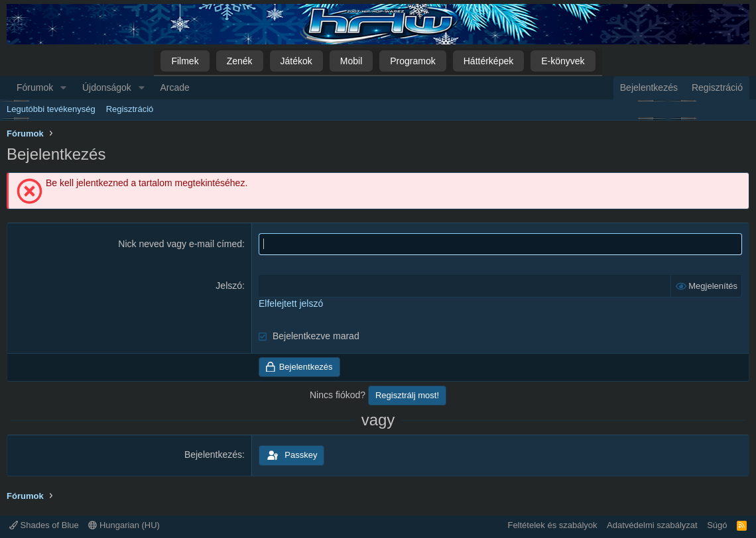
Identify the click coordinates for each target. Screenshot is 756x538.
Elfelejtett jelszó (291, 303)
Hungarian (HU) (124, 525)
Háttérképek (488, 61)
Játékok (296, 61)
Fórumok (35, 87)
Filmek (185, 61)
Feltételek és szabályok (552, 525)
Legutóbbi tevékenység (51, 109)
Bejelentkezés (213, 455)
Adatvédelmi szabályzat (652, 525)
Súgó (717, 525)
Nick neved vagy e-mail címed (180, 244)
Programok (412, 61)
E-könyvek (563, 61)
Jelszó (229, 286)
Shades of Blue (44, 525)
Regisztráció (130, 109)
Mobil (351, 61)
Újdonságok (107, 87)
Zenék (240, 61)
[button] (63, 88)
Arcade (175, 87)
